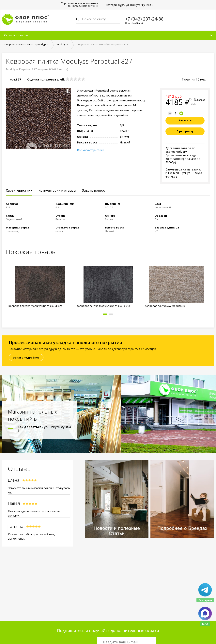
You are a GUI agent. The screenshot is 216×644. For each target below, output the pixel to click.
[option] (40, 288)
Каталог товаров (16, 36)
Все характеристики (91, 151)
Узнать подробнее (26, 358)
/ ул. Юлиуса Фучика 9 (44, 429)
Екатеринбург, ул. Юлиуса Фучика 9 (130, 5)
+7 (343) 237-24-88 (144, 19)
